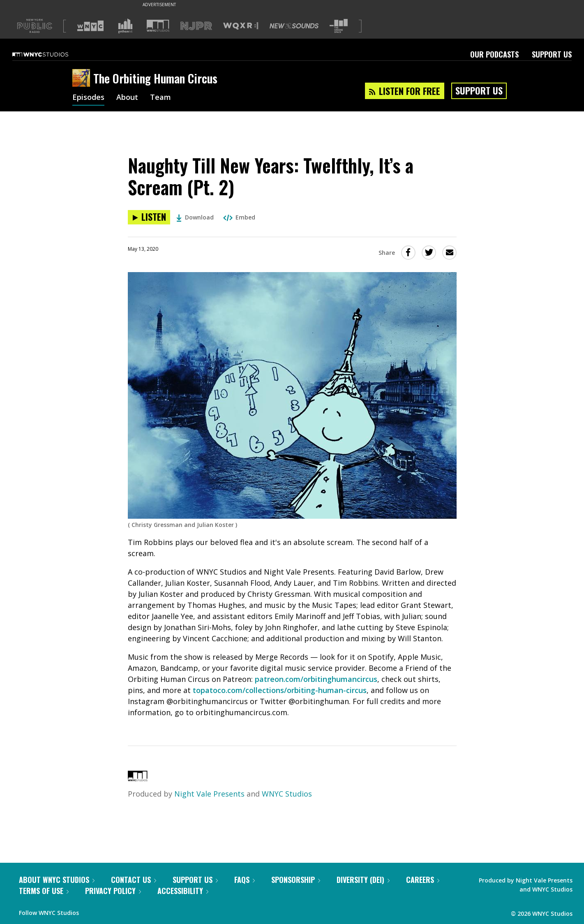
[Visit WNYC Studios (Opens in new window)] (158, 26)
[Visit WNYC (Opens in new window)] (90, 26)
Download (195, 217)
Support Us (552, 54)
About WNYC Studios (57, 880)
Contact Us (134, 880)
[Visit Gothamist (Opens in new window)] (125, 26)
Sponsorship (296, 880)
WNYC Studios (287, 794)
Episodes (88, 98)
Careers (423, 880)
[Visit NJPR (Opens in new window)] (196, 26)
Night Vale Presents (209, 794)
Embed (239, 217)
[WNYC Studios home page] (51, 54)
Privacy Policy (113, 891)
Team (160, 98)
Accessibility (183, 891)
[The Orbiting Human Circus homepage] (83, 79)
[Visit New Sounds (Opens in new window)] (294, 26)
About (127, 98)
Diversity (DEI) (363, 880)
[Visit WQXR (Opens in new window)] (241, 26)
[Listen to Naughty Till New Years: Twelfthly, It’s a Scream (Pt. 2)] (149, 217)
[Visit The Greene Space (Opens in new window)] (339, 26)
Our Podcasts (494, 54)
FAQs (245, 880)
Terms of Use (44, 891)
